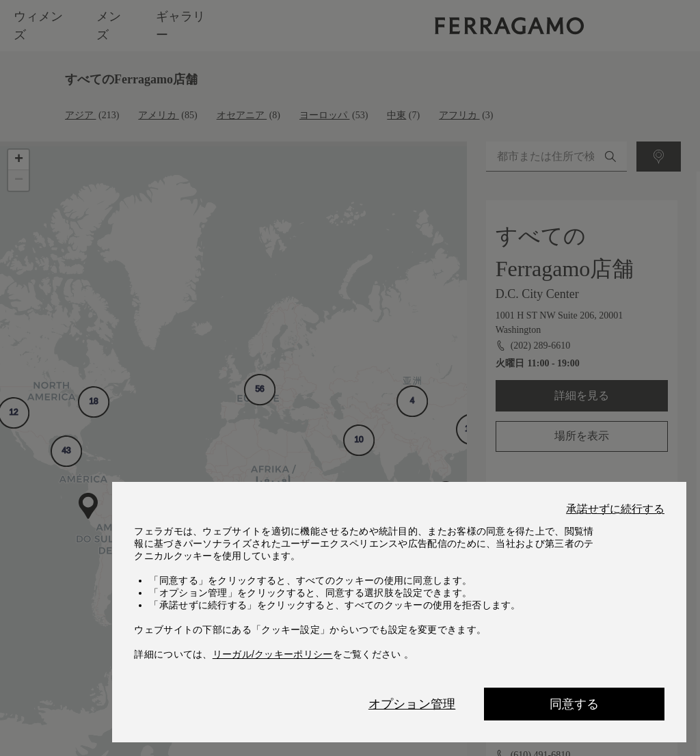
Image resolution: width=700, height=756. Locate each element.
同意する (575, 704)
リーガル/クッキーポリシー (273, 654)
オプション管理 (412, 704)
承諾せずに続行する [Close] (615, 509)
